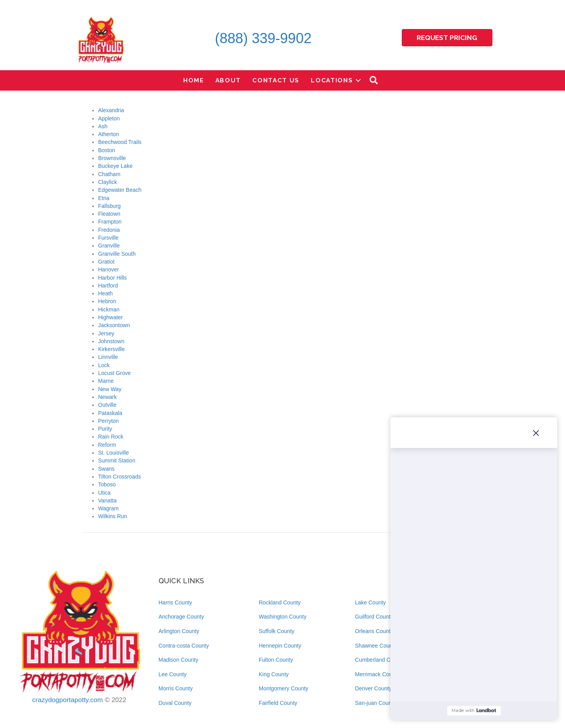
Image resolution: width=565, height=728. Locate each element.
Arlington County (179, 631)
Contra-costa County (184, 646)
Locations (332, 80)
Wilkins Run (113, 516)
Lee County (173, 674)
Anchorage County (181, 617)
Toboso (107, 484)
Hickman (109, 309)
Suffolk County (277, 631)
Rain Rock (111, 437)
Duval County (175, 703)
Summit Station (117, 460)
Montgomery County (284, 688)
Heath (105, 293)
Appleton (109, 118)
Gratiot (106, 262)
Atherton (108, 134)
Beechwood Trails (120, 142)
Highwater (110, 317)
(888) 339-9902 (263, 38)
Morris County (176, 688)
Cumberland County (380, 660)
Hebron (107, 301)
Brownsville (112, 158)
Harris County (175, 602)
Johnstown (111, 341)
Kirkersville (111, 349)
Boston (107, 150)
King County (274, 674)
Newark (107, 397)
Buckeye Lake (115, 166)
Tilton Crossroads (119, 477)
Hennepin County (280, 646)
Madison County (178, 660)
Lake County (371, 602)
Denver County (373, 688)
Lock (104, 365)
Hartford (108, 286)
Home (194, 80)
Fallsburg (109, 206)
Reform (107, 445)
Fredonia (109, 230)
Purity (105, 429)
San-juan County (375, 703)
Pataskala (110, 413)
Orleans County (374, 631)
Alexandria (111, 110)
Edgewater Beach (120, 190)
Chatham (109, 174)
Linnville (108, 357)
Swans (106, 469)
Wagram (108, 508)
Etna (104, 198)
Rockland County (280, 602)
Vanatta (107, 500)
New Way (110, 389)
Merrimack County (377, 674)
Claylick (108, 182)
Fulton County (276, 660)
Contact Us (276, 80)
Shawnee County (376, 646)
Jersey (106, 333)
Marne (106, 381)
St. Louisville (114, 453)
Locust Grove (114, 373)
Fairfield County (278, 703)
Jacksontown (114, 325)
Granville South (117, 254)
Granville (109, 246)
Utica (104, 493)
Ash (103, 126)
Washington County (283, 617)
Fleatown (109, 214)
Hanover (108, 269)
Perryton (108, 421)
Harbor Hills (112, 278)
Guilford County (374, 617)
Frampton (110, 222)
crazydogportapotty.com (67, 700)
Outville (107, 405)
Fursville (108, 238)
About (228, 80)
